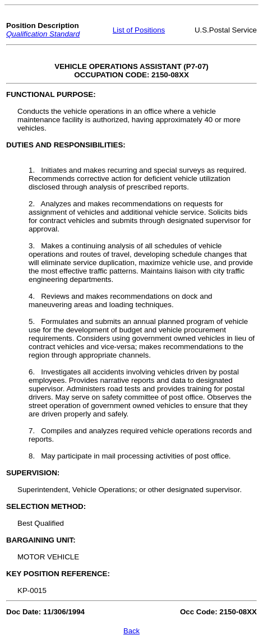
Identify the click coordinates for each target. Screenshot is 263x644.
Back (131, 631)
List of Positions (139, 30)
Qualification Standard (43, 34)
